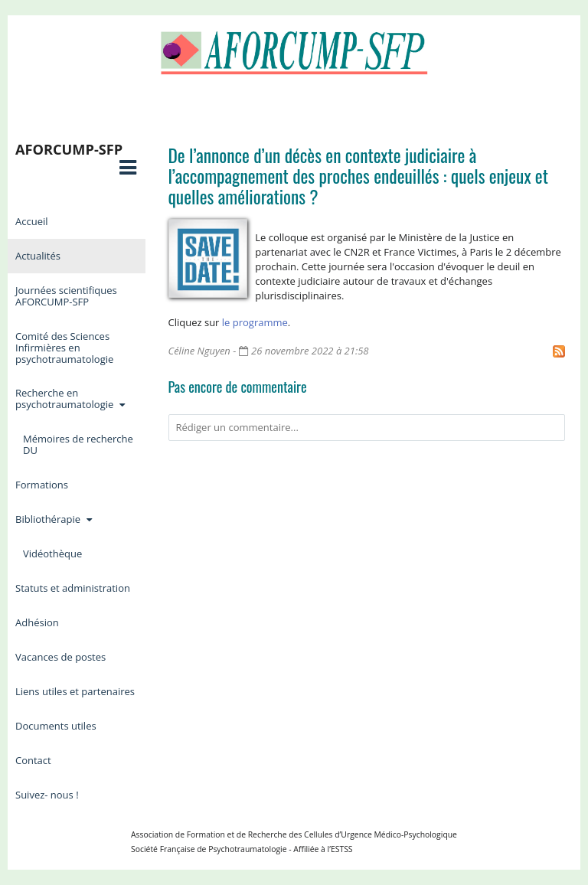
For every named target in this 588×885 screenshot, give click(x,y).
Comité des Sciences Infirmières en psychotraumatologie (64, 348)
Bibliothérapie (55, 519)
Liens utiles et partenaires (75, 691)
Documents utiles (56, 726)
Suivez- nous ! (47, 795)
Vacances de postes (60, 657)
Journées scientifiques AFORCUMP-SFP (66, 296)
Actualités (38, 256)
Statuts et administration (73, 588)
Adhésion (37, 622)
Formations (42, 485)
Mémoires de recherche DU (78, 444)
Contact (33, 760)
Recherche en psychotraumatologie (71, 398)
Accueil (32, 221)
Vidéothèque (52, 554)
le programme (255, 322)
